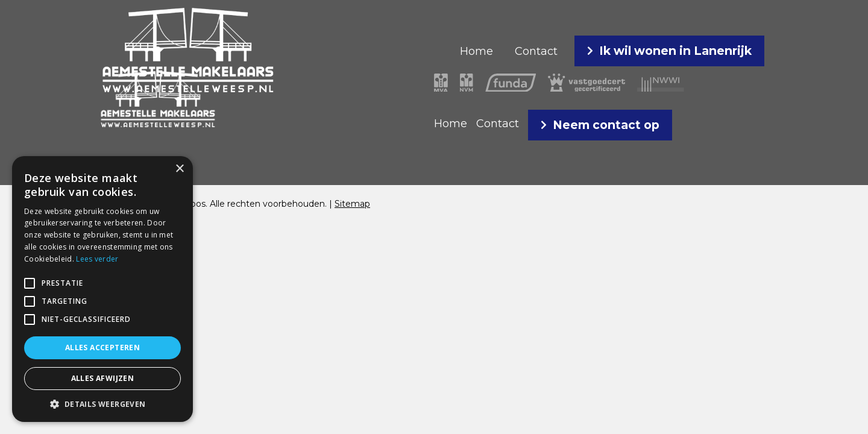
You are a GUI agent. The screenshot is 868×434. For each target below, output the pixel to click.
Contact (536, 51)
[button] (30, 283)
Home (476, 51)
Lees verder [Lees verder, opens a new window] (97, 259)
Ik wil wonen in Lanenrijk (675, 51)
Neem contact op (606, 125)
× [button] (179, 169)
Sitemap (352, 204)
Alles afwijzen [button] (103, 378)
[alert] (102, 289)
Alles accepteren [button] (102, 348)
